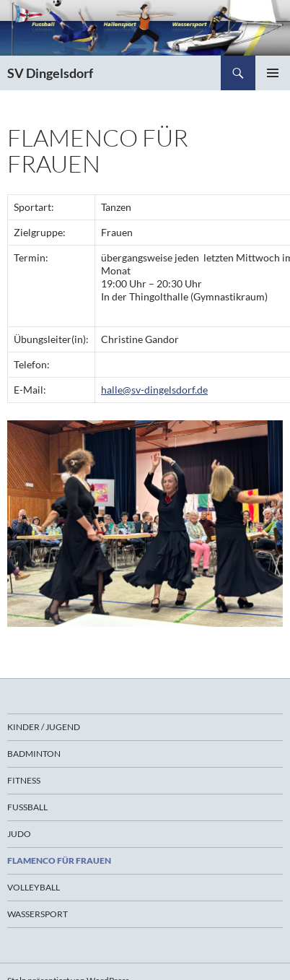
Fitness (24, 780)
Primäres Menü (273, 73)
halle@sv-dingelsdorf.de (154, 390)
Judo (19, 834)
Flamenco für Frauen (59, 860)
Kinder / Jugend (44, 727)
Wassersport (38, 914)
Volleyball (34, 887)
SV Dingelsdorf (50, 73)
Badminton (34, 754)
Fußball (27, 807)
